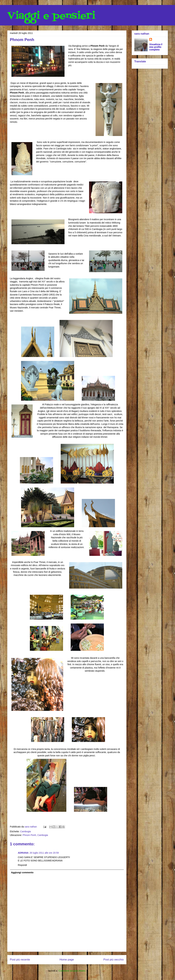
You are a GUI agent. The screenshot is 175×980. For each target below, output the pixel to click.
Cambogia (26, 831)
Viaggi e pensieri (51, 16)
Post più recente (20, 960)
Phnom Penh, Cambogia (35, 835)
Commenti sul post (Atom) (72, 971)
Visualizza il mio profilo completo (156, 47)
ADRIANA (23, 853)
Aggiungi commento (22, 872)
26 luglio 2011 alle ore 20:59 (44, 853)
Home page (67, 960)
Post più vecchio (113, 960)
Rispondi (22, 865)
